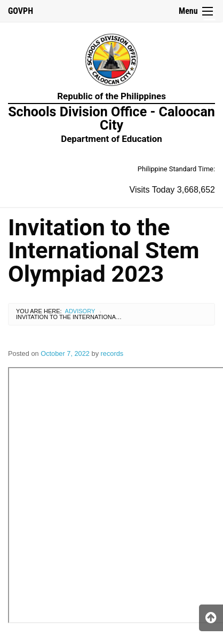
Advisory (80, 311)
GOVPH (21, 11)
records (112, 353)
